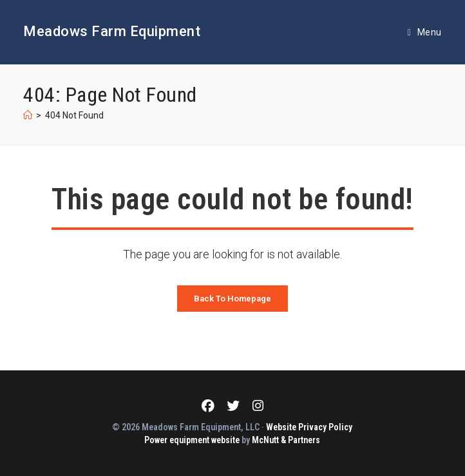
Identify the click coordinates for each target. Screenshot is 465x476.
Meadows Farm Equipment (112, 31)
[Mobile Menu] (425, 32)
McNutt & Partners (286, 440)
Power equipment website (192, 440)
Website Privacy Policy (309, 427)
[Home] (28, 115)
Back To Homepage (232, 299)
